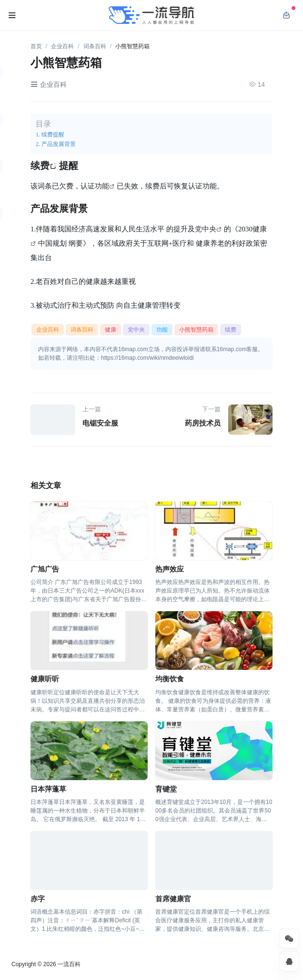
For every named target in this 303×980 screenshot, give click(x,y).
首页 (36, 46)
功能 (102, 186)
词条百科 (95, 46)
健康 (111, 330)
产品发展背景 (59, 144)
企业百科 (62, 46)
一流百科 (69, 964)
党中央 (206, 229)
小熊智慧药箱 (196, 330)
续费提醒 (53, 134)
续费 (40, 166)
